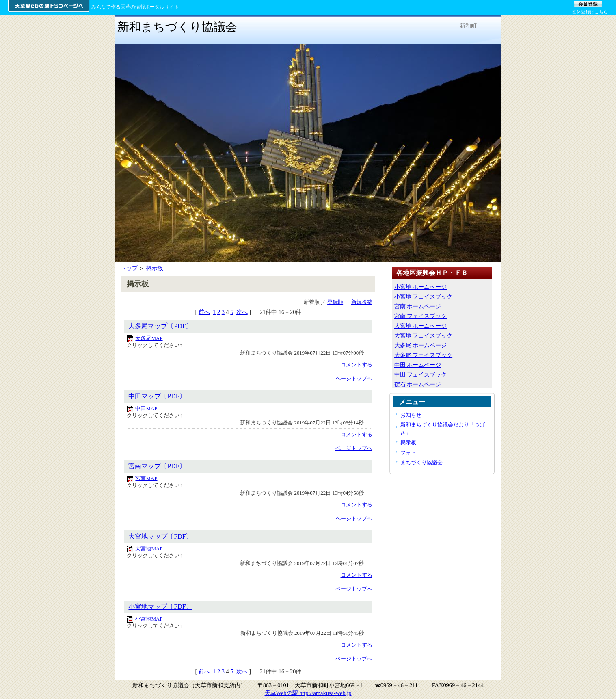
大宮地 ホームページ (421, 326)
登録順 (335, 302)
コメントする (357, 365)
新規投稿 (362, 302)
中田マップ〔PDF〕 (157, 396)
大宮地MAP (149, 549)
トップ (129, 268)
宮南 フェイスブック (421, 316)
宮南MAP (146, 478)
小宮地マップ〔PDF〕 (160, 607)
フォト (408, 453)
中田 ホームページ (418, 365)
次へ (242, 312)
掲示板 (155, 268)
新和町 (468, 26)
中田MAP (146, 408)
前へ (204, 312)
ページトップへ (354, 378)
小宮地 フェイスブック (424, 296)
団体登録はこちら (590, 12)
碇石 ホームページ (418, 384)
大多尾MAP (149, 338)
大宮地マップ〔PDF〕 (160, 536)
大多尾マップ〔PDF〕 (160, 326)
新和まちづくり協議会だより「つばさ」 (443, 428)
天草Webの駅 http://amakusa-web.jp (308, 693)
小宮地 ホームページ (421, 287)
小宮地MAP (149, 619)
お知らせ (411, 415)
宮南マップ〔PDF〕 (157, 466)
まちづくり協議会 (421, 462)
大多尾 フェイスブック (424, 355)
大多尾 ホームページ (421, 345)
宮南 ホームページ (418, 306)
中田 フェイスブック (421, 374)
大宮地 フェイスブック (424, 335)
